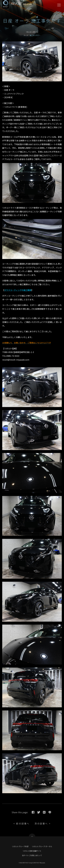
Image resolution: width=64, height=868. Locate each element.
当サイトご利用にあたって (32, 855)
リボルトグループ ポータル (42, 846)
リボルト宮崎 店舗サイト (32, 851)
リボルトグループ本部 (20, 846)
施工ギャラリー (35, 35)
